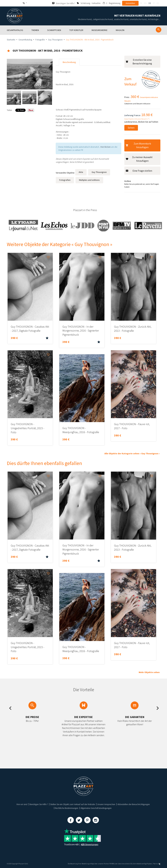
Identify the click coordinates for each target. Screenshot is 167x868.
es (158, 3)
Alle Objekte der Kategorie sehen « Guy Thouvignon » (132, 453)
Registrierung (115, 3)
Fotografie (40, 40)
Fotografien (65, 180)
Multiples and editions (89, 180)
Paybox (149, 864)
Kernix (157, 864)
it (154, 3)
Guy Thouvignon (55, 40)
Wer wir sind (22, 804)
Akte (81, 172)
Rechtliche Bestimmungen (67, 808)
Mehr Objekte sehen (149, 672)
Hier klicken (105, 147)
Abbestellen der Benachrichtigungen (134, 804)
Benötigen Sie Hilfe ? (39, 804)
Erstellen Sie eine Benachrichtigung (139, 62)
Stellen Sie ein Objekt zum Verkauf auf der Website (73, 804)
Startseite (11, 40)
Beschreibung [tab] (69, 62)
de (150, 3)
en (145, 3)
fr (141, 3)
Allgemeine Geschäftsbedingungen (96, 808)
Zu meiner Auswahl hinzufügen (139, 159)
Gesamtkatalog (25, 40)
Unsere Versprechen (106, 804)
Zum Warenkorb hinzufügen (138, 145)
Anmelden (130, 3)
